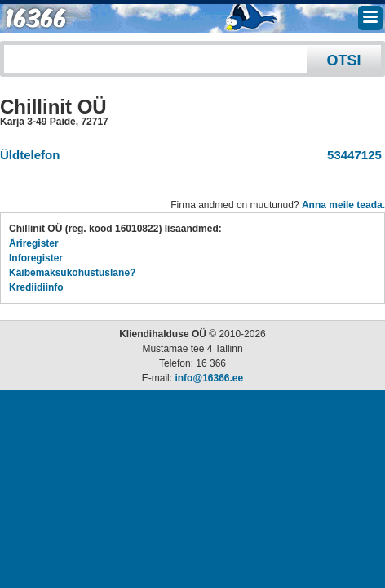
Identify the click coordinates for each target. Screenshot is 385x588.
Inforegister (36, 258)
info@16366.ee (209, 378)
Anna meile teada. (343, 205)
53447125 (351, 155)
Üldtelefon (30, 155)
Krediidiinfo (36, 287)
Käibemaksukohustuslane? (72, 273)
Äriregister (34, 243)
